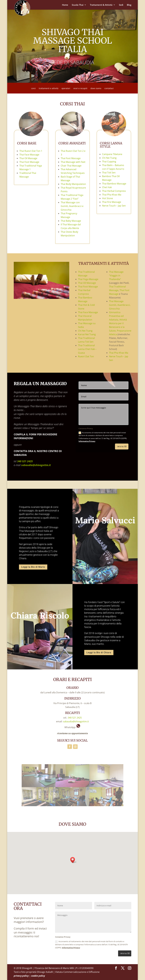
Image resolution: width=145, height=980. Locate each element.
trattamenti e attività (49, 89)
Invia (121, 447)
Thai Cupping (109, 162)
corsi (33, 89)
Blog (129, 5)
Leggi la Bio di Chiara (99, 653)
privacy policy (21, 976)
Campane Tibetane (112, 154)
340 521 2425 (25, 461)
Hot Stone (107, 198)
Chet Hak (107, 187)
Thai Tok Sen (109, 173)
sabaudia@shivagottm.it (36, 465)
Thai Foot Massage (29, 162)
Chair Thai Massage (71, 166)
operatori (66, 89)
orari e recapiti (80, 89)
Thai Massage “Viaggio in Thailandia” (116, 276)
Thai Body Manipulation (73, 184)
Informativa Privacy (87, 441)
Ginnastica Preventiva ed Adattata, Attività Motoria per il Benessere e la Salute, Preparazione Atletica (120, 323)
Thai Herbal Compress (114, 191)
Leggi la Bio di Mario (33, 567)
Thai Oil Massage (28, 158)
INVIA (124, 953)
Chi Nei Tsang (109, 158)
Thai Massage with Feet (73, 162)
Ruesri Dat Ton (86, 356)
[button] (73, 860)
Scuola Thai (78, 5)
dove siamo (96, 89)
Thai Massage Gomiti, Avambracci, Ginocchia (120, 305)
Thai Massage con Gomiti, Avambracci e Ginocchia (72, 206)
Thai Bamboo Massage (114, 184)
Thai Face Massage (29, 155)
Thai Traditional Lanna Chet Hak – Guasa (87, 349)
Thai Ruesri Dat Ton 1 (31, 151)
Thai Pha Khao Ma (112, 195)
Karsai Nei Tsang (87, 334)
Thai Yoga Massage (88, 279)
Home (65, 5)
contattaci (109, 89)
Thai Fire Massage (112, 202)
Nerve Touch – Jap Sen (114, 206)
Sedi (121, 5)
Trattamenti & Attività (101, 5)
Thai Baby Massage (71, 221)
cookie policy (38, 976)
